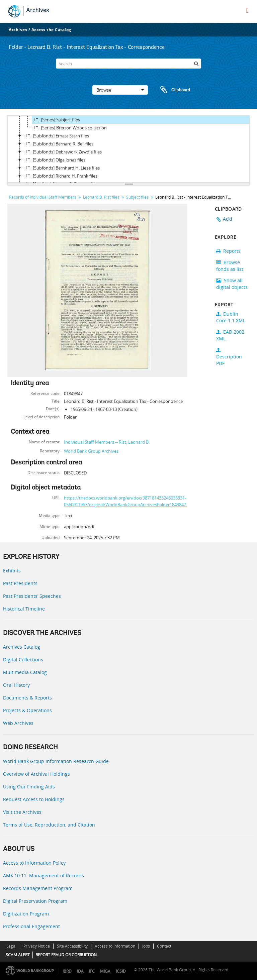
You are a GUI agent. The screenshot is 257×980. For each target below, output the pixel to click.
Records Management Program (38, 888)
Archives (38, 11)
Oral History (16, 685)
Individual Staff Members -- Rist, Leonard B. (107, 442)
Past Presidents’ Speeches (32, 596)
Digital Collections (23, 660)
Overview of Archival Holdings (36, 774)
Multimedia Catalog (25, 672)
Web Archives (18, 723)
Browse (120, 90)
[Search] (128, 64)
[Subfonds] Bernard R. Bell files (59, 144)
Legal (11, 946)
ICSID (121, 971)
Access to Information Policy (34, 863)
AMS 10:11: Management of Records (44, 876)
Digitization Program (26, 914)
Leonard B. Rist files (101, 197)
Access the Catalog (51, 30)
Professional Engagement (31, 926)
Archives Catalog (22, 647)
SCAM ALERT (18, 955)
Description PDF (229, 357)
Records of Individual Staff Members (43, 197)
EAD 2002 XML (230, 335)
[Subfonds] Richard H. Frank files (61, 176)
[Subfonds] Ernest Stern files (57, 136)
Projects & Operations (27, 710)
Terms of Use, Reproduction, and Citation (49, 825)
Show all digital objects (232, 284)
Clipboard (172, 90)
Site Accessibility (72, 946)
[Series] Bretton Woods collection (69, 128)
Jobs (146, 946)
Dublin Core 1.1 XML (231, 317)
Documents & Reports (27, 698)
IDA (80, 971)
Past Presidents (20, 583)
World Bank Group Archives (91, 451)
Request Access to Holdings (34, 799)
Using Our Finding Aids (29, 787)
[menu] (247, 10)
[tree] (128, 149)
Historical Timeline (24, 609)
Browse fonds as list (230, 266)
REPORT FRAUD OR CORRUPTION (66, 955)
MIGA (105, 971)
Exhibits (12, 571)
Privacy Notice (37, 946)
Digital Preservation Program (35, 901)
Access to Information (115, 946)
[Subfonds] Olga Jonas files (55, 160)
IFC (92, 971)
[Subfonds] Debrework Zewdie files (63, 152)
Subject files (137, 197)
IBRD (67, 971)
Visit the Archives (22, 812)
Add (228, 219)
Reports (228, 251)
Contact (164, 946)
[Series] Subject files (56, 120)
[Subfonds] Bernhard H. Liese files (62, 168)
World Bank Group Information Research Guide (56, 761)
